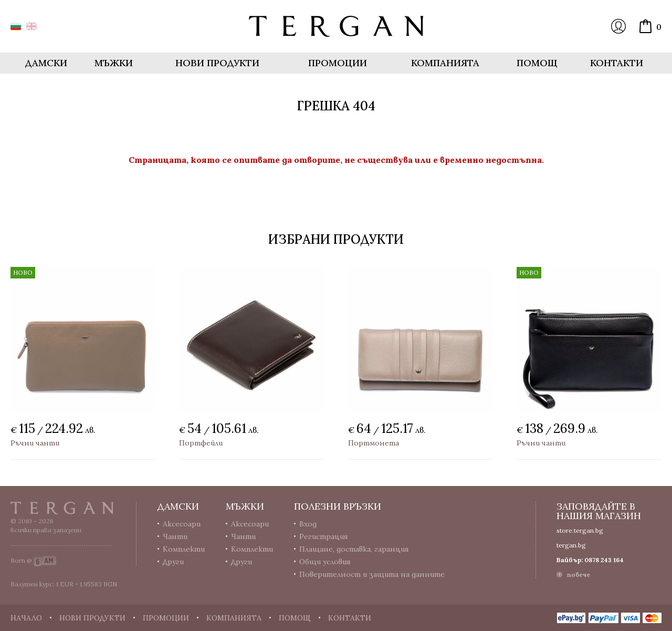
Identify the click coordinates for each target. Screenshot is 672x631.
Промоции (338, 63)
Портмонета (374, 443)
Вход (618, 26)
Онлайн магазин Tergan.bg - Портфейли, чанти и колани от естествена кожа (336, 26)
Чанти (175, 536)
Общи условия (325, 562)
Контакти (617, 63)
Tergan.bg (62, 508)
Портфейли (201, 443)
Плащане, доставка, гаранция (354, 549)
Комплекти (184, 549)
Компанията (445, 63)
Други (173, 562)
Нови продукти (217, 63)
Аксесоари (182, 524)
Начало (26, 618)
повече (579, 575)
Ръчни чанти (35, 443)
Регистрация (324, 536)
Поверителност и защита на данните (372, 574)
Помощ (537, 63)
